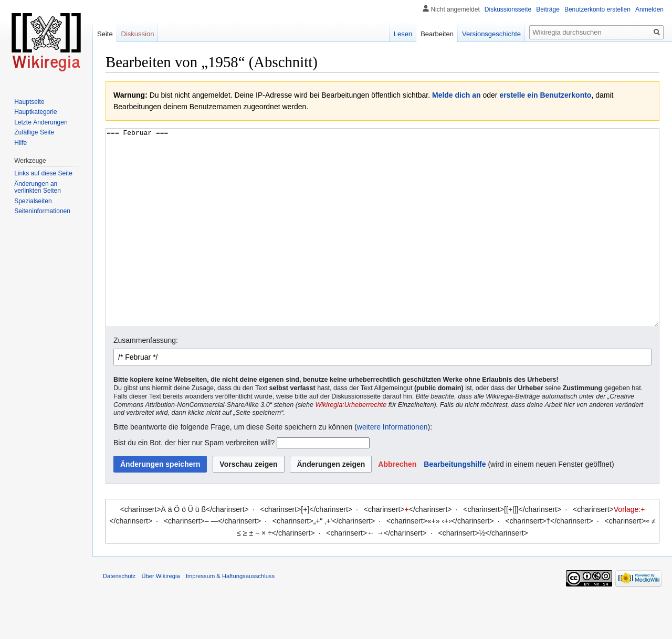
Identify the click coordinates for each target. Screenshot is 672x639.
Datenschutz (119, 615)
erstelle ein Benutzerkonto (545, 95)
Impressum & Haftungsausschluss (230, 615)
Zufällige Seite (34, 132)
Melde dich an (456, 95)
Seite (105, 34)
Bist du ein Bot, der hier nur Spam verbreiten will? (194, 482)
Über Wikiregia (160, 615)
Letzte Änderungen (41, 122)
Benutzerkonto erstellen (597, 9)
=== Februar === (382, 248)
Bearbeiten (437, 34)
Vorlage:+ (629, 549)
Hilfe (20, 143)
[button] (397, 504)
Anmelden (649, 9)
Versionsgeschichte (491, 34)
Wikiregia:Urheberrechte (351, 444)
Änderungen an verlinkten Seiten (38, 187)
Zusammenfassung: (146, 380)
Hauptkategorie (35, 112)
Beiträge (548, 9)
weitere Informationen (392, 466)
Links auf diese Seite (43, 173)
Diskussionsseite (508, 9)
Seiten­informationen (42, 211)
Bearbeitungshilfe (455, 504)
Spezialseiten (33, 201)
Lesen (403, 34)
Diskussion (138, 34)
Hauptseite (29, 102)
